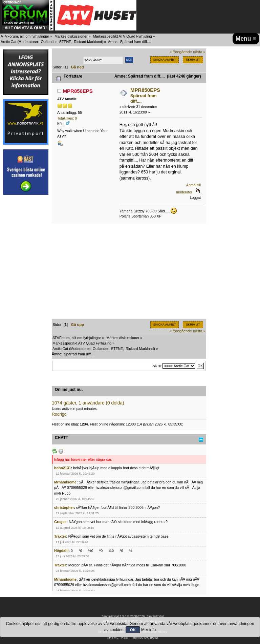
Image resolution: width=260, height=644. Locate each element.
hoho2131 (62, 468)
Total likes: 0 (67, 118)
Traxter (60, 536)
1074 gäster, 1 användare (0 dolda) (88, 403)
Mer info (148, 630)
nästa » (199, 52)
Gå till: (157, 366)
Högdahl (61, 550)
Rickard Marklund (88, 42)
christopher (64, 507)
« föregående (181, 52)
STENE (65, 42)
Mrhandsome (65, 482)
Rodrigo (59, 414)
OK (133, 630)
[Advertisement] (26, 301)
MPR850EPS (78, 91)
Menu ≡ (246, 39)
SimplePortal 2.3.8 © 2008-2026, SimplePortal (133, 616)
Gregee (60, 522)
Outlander (49, 42)
